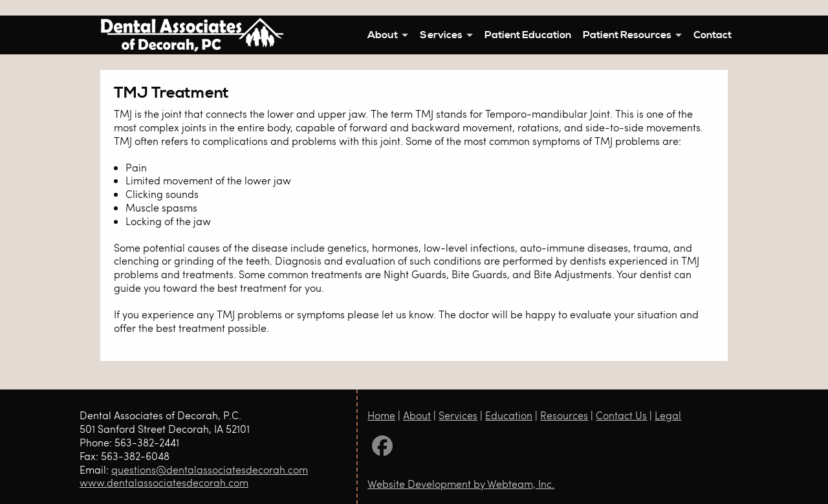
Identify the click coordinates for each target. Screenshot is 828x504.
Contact (713, 35)
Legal (668, 415)
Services (441, 35)
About (383, 35)
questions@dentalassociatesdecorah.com (210, 469)
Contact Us (621, 415)
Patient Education (528, 35)
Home (381, 415)
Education (509, 415)
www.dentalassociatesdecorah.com (164, 482)
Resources (564, 415)
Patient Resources (627, 35)
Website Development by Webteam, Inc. (461, 484)
